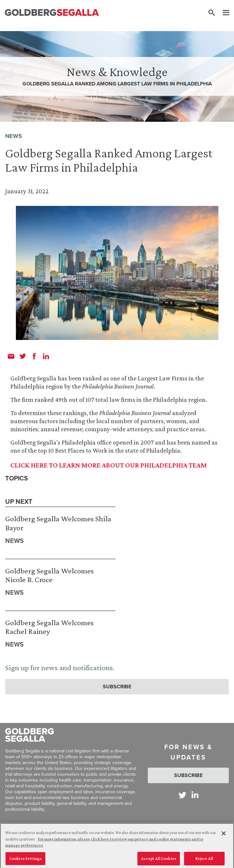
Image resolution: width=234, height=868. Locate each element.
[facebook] (34, 356)
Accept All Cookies (159, 860)
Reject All (204, 860)
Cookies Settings (25, 860)
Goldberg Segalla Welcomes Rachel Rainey (49, 627)
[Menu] (223, 13)
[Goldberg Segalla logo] (52, 13)
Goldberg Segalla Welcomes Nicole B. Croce (49, 575)
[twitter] (23, 356)
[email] (11, 356)
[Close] (224, 836)
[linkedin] (46, 356)
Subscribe (117, 687)
